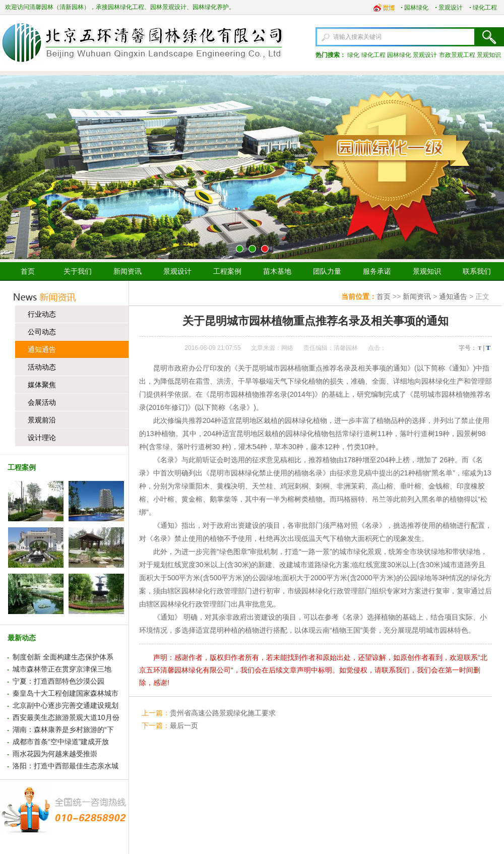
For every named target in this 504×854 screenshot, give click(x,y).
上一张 (11, 167)
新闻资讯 (128, 271)
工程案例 (227, 271)
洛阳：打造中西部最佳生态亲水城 (66, 766)
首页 (28, 271)
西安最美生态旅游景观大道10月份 (66, 717)
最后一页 (184, 725)
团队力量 (327, 271)
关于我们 (78, 271)
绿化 (353, 55)
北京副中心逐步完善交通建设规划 (66, 705)
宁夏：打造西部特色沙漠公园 (58, 681)
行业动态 (42, 314)
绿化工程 (485, 8)
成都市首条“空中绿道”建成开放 (61, 742)
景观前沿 (42, 420)
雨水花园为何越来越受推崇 (55, 754)
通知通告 (42, 349)
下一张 (493, 167)
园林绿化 (416, 8)
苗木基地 (277, 271)
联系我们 (477, 271)
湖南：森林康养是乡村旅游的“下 (63, 729)
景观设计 (451, 8)
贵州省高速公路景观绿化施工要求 (223, 713)
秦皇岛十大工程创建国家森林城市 (66, 693)
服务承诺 (377, 271)
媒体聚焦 (42, 385)
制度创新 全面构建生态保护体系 (63, 657)
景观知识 (489, 55)
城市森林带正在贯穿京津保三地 (62, 669)
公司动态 (42, 332)
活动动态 (42, 367)
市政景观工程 (457, 55)
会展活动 (42, 402)
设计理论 (42, 438)
